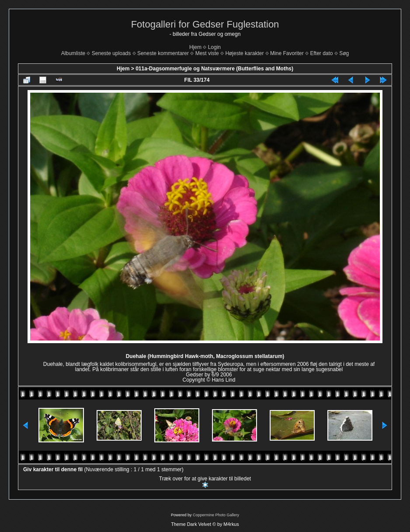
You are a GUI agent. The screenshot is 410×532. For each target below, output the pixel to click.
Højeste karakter (244, 53)
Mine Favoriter (287, 53)
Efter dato (321, 53)
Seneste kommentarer (163, 53)
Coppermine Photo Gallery (216, 515)
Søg (344, 53)
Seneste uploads (111, 53)
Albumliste (73, 53)
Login (214, 47)
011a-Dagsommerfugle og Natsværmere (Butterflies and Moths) (214, 69)
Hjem (195, 47)
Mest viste (207, 53)
